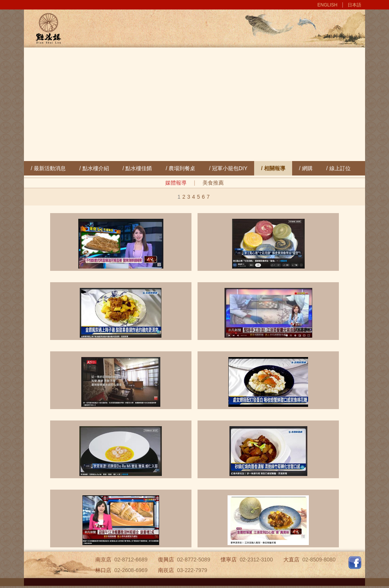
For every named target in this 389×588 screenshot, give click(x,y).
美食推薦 (213, 183)
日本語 (354, 5)
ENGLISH (328, 5)
